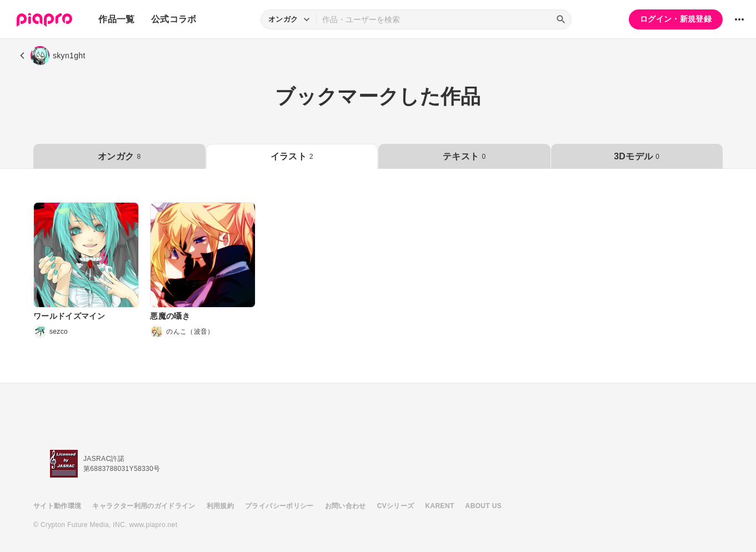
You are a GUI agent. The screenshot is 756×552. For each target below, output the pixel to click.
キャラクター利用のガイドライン (144, 506)
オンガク (119, 156)
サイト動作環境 (57, 506)
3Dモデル (637, 156)
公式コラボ (174, 19)
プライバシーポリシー (279, 506)
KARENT (440, 506)
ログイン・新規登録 (676, 19)
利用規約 (220, 506)
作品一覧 (116, 19)
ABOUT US (484, 506)
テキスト (464, 156)
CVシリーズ (396, 506)
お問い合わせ (346, 506)
